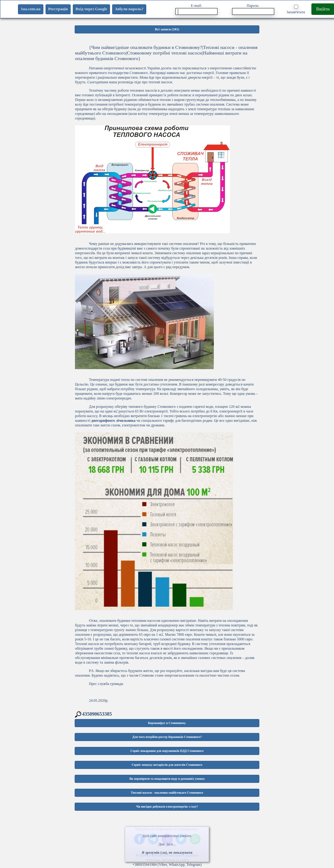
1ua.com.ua (31, 9)
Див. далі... (167, 844)
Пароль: (253, 9)
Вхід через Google (91, 9)
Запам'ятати (296, 9)
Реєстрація (58, 9)
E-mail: (196, 9)
